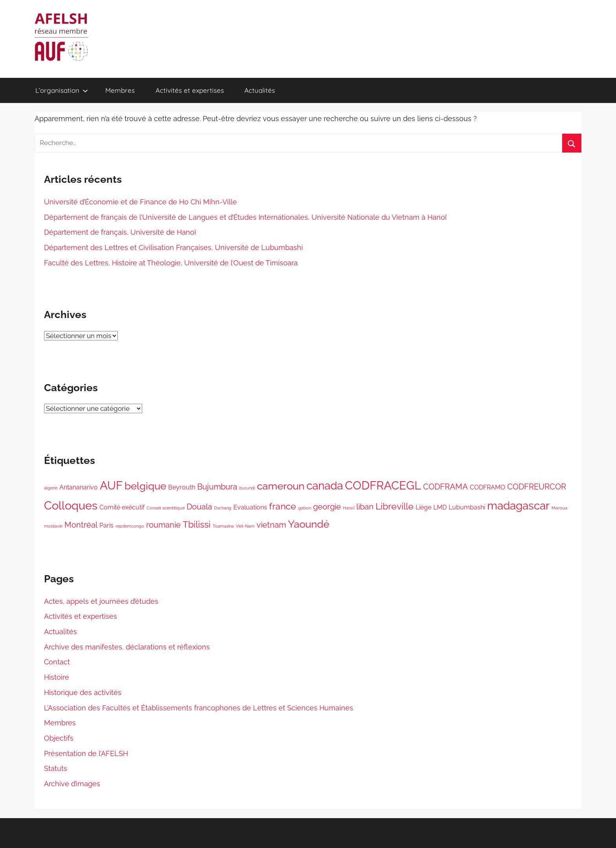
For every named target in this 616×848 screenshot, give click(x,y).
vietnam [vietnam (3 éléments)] (271, 525)
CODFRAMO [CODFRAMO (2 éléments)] (488, 487)
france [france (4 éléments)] (283, 506)
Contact (57, 662)
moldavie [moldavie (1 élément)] (53, 526)
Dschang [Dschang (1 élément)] (223, 508)
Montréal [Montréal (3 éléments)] (81, 525)
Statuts (56, 768)
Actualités (260, 90)
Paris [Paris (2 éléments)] (106, 525)
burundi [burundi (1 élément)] (247, 488)
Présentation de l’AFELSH (86, 753)
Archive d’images (72, 784)
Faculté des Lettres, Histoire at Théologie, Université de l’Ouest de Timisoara (171, 263)
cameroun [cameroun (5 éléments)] (281, 486)
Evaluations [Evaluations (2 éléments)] (250, 507)
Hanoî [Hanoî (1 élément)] (349, 508)
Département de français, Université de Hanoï (120, 232)
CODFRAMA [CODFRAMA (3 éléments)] (445, 487)
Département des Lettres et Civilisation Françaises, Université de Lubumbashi (173, 247)
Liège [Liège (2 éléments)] (423, 507)
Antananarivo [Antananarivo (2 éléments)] (79, 487)
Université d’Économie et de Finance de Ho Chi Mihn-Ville (140, 202)
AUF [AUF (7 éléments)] (111, 485)
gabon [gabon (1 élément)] (305, 508)
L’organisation (62, 90)
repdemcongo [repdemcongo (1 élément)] (130, 526)
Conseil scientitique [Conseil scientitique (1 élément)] (166, 508)
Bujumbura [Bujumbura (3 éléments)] (217, 487)
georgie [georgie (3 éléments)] (327, 507)
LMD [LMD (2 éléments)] (440, 507)
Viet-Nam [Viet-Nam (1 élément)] (245, 526)
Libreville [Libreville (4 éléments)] (395, 506)
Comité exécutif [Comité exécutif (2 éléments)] (122, 507)
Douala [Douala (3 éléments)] (199, 507)
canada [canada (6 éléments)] (325, 486)
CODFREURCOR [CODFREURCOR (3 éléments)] (537, 487)
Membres (120, 90)
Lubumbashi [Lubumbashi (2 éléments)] (467, 507)
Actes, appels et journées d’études (101, 601)
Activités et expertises (190, 90)
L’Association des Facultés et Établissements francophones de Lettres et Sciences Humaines (199, 708)
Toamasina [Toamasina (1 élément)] (223, 526)
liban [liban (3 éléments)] (365, 507)
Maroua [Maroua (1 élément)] (559, 508)
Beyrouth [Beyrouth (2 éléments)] (182, 487)
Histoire (57, 677)
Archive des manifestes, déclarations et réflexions (127, 647)
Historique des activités (83, 693)
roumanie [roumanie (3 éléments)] (163, 525)
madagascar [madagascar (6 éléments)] (518, 506)
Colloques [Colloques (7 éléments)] (71, 505)
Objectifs (59, 738)
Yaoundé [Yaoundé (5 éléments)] (309, 524)
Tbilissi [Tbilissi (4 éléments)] (197, 524)
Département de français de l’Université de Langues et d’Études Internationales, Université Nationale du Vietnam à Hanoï (245, 217)
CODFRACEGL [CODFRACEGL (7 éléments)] (383, 485)
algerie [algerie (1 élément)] (51, 488)
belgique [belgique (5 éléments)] (145, 486)
